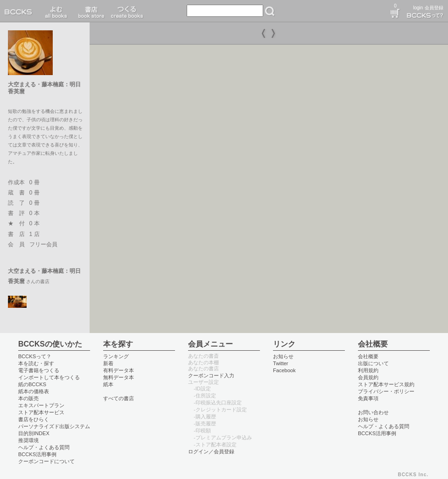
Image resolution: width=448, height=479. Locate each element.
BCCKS (20, 11)
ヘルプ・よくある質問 (44, 447)
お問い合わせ (373, 412)
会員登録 (434, 8)
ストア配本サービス (41, 412)
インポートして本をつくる (49, 377)
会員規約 (368, 377)
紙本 (108, 384)
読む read (56, 11)
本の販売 (28, 398)
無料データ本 (119, 377)
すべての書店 (119, 398)
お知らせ (283, 356)
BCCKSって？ (35, 356)
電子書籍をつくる (39, 370)
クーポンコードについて (46, 461)
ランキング (116, 356)
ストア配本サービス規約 (386, 384)
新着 (108, 363)
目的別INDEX (34, 433)
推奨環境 (28, 440)
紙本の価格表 (34, 391)
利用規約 (368, 370)
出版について (373, 363)
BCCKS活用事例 (37, 454)
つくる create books (127, 11)
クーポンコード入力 (211, 375)
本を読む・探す (36, 363)
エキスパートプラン (41, 405)
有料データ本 (119, 370)
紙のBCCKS (32, 384)
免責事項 (368, 398)
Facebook (284, 370)
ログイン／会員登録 (211, 451)
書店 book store (90, 11)
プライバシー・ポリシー (386, 391)
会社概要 (368, 356)
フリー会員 (43, 244)
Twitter (281, 363)
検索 (270, 11)
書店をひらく (34, 419)
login (418, 8)
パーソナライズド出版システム (54, 426)
